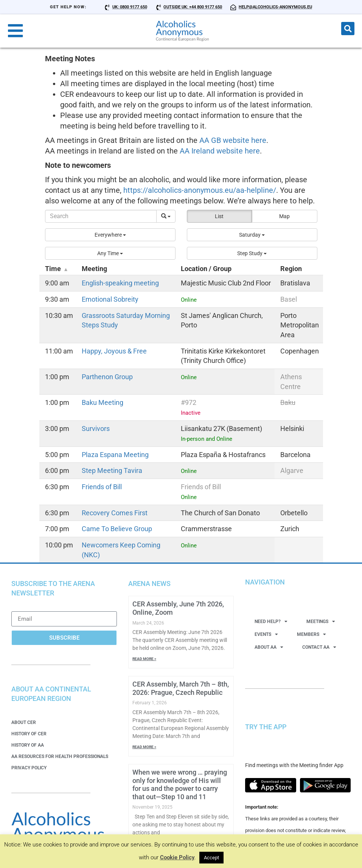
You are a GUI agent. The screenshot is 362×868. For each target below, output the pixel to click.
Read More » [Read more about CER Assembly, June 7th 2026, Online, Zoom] (144, 659)
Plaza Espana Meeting (115, 455)
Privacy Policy (29, 768)
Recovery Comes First (115, 513)
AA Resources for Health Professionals (60, 756)
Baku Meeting (103, 402)
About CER (24, 722)
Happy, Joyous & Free (114, 351)
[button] (348, 29)
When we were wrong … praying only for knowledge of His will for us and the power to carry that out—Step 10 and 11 (180, 784)
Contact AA (319, 647)
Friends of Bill (102, 487)
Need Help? (271, 622)
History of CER (29, 734)
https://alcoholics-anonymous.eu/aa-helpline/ (200, 190)
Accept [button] (211, 858)
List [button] (219, 216)
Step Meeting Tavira (112, 470)
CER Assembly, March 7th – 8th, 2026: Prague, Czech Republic (181, 688)
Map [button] (284, 216)
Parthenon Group (107, 377)
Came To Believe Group (117, 529)
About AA (269, 647)
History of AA (28, 745)
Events (266, 634)
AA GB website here (233, 140)
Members (312, 634)
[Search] (101, 216)
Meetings (321, 622)
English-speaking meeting (120, 283)
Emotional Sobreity (110, 299)
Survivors (96, 429)
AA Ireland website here (220, 151)
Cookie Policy (177, 857)
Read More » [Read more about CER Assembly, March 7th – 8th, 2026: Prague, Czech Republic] (144, 747)
